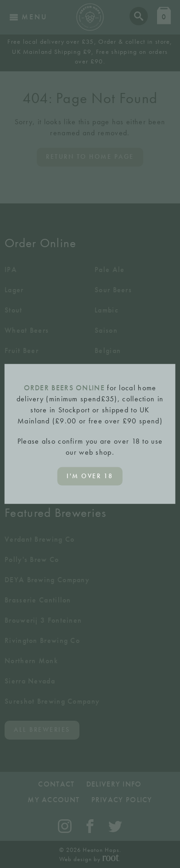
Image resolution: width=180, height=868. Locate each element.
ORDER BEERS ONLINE (64, 388)
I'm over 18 (90, 476)
